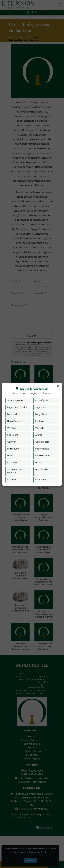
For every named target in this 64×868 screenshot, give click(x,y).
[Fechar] (58, 386)
